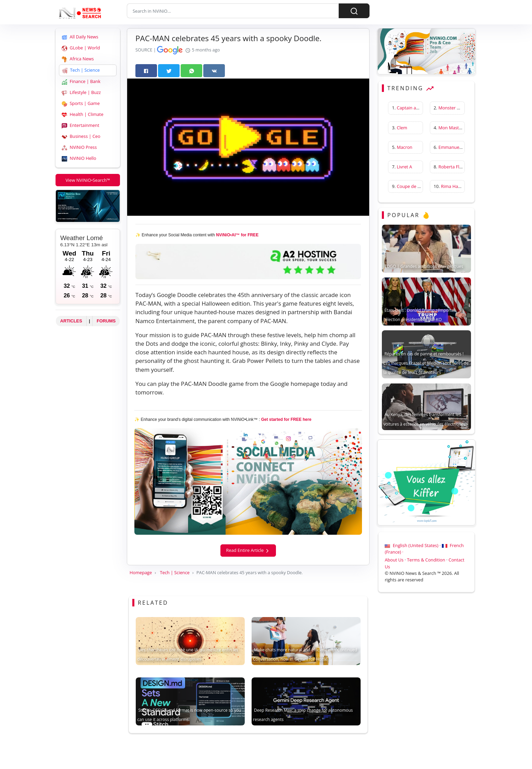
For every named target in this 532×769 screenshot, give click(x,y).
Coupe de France (414, 187)
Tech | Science (81, 70)
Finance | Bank (81, 82)
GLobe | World (81, 48)
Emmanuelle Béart (457, 147)
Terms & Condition (426, 560)
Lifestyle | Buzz (81, 93)
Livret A (404, 167)
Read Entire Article (248, 550)
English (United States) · (413, 546)
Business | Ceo (81, 137)
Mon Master (451, 128)
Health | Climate (83, 115)
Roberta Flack (452, 167)
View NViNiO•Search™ (88, 180)
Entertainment (80, 126)
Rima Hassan (454, 187)
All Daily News (80, 37)
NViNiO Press (79, 148)
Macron (404, 147)
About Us (394, 560)
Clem (402, 128)
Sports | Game (81, 104)
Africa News (78, 59)
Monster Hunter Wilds (461, 108)
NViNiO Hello (79, 159)
